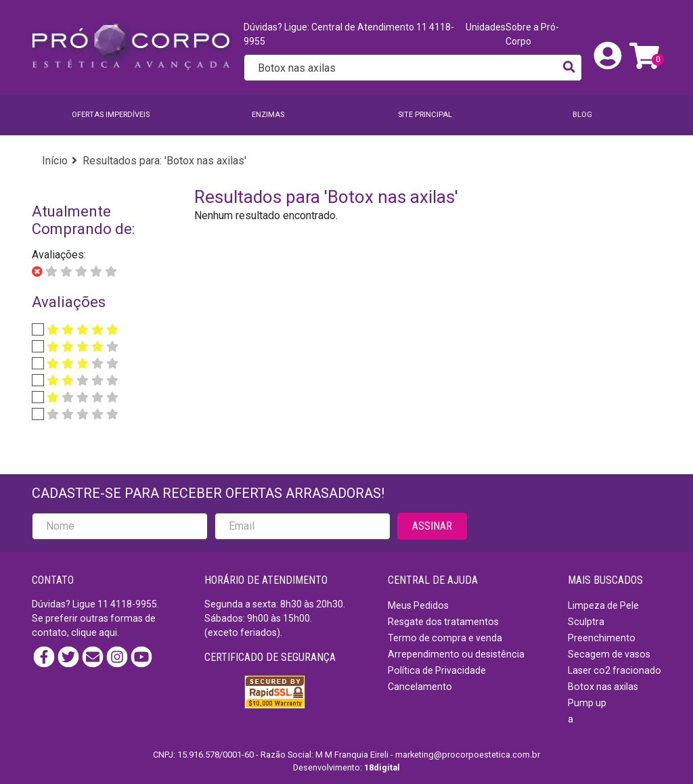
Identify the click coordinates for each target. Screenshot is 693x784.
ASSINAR (432, 526)
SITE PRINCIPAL (425, 115)
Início (55, 161)
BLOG (582, 115)
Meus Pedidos (418, 605)
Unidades (486, 27)
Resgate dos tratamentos (443, 622)
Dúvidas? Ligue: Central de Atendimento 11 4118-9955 (349, 34)
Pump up (587, 703)
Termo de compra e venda (445, 638)
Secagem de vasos (609, 654)
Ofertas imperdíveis (111, 115)
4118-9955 (134, 604)
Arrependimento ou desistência (456, 654)
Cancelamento (420, 687)
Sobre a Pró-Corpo (532, 34)
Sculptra (586, 622)
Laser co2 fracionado (614, 670)
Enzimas (268, 115)
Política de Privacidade (437, 670)
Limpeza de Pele (603, 605)
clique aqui (94, 632)
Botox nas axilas (603, 687)
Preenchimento (602, 638)
